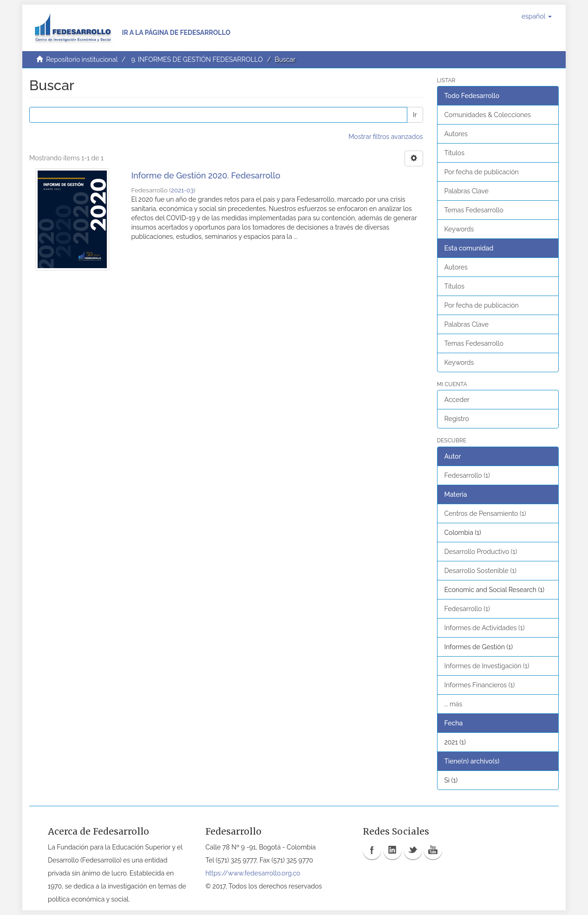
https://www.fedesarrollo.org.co (253, 873)
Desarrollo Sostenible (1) (480, 571)
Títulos (454, 153)
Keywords (459, 229)
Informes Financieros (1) (480, 685)
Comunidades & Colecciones (488, 115)
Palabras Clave (467, 191)
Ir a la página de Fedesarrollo (176, 33)
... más (454, 704)
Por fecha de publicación (482, 172)
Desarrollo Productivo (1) (481, 552)
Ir (415, 115)
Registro (457, 419)
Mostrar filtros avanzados (385, 137)
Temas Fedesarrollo (474, 210)
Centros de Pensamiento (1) (485, 513)
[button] (537, 16)
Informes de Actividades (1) (485, 628)
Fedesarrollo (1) (467, 475)
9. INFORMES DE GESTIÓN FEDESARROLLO (197, 59)
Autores (456, 134)
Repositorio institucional (82, 59)
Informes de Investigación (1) (487, 666)
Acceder (457, 400)
